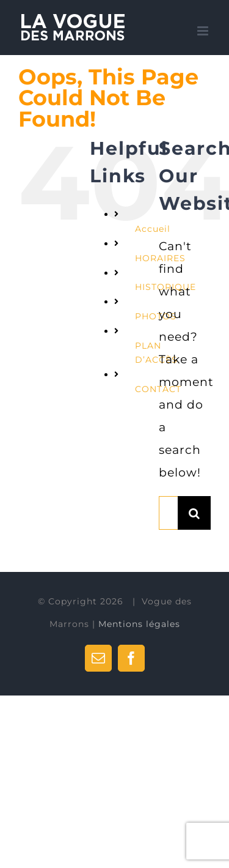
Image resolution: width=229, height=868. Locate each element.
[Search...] (168, 513)
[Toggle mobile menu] (204, 31)
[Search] (194, 513)
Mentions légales (139, 624)
